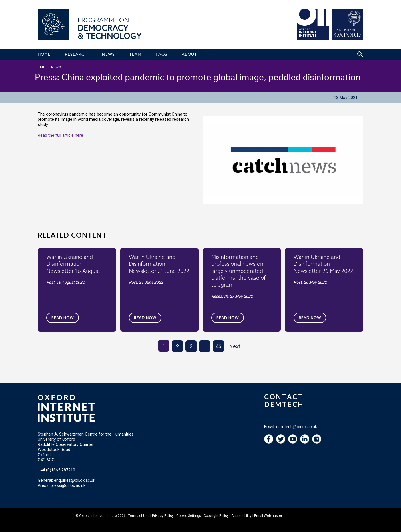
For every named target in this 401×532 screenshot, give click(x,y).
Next (235, 346)
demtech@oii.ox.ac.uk (297, 427)
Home (40, 67)
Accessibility (241, 516)
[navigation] (293, 442)
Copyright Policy (216, 516)
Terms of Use (139, 516)
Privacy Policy (163, 516)
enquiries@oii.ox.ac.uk (75, 480)
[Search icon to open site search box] (360, 54)
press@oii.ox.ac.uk (68, 485)
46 (218, 346)
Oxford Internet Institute (98, 516)
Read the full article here (60, 135)
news (56, 67)
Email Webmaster (268, 516)
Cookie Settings (189, 516)
